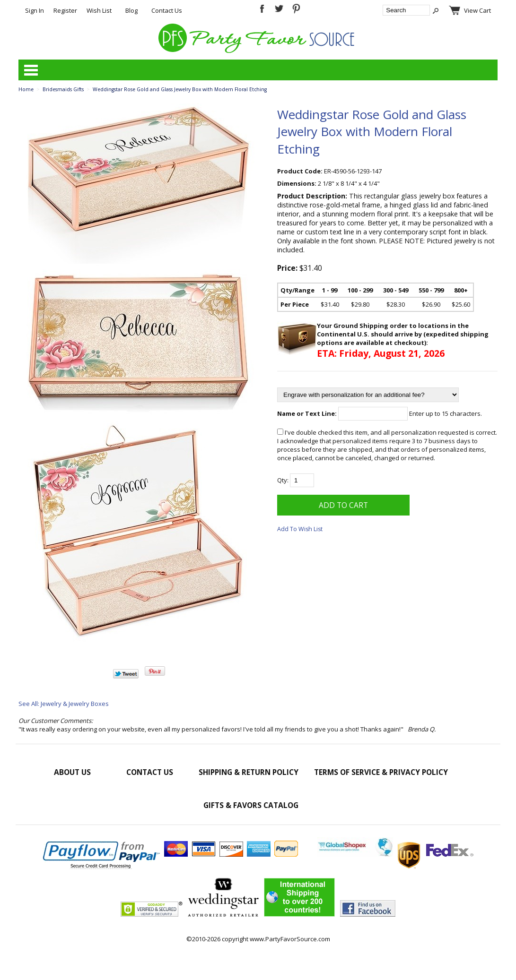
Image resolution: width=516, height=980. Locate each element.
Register (65, 10)
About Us (72, 772)
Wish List (99, 10)
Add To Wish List (300, 529)
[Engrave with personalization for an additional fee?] (368, 395)
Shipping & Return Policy (249, 772)
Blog (131, 10)
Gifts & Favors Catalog (251, 805)
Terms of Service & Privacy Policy (381, 772)
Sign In (35, 10)
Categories (31, 70)
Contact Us (167, 10)
